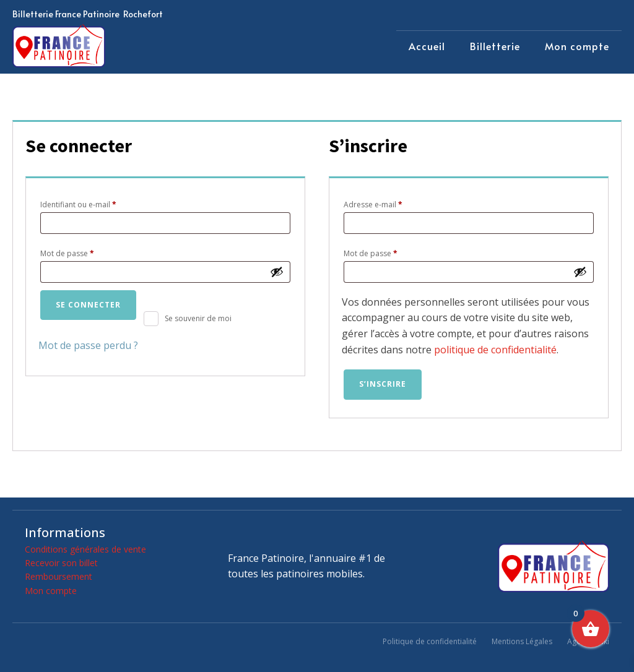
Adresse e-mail (393, 204)
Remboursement (59, 576)
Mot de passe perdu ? (88, 345)
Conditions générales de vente (85, 549)
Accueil (427, 46)
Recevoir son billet (61, 563)
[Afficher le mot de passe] (277, 272)
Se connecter (88, 305)
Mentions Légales (522, 641)
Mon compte (577, 46)
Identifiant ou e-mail (98, 204)
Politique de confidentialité (430, 641)
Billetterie (495, 46)
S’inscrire (383, 384)
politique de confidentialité (495, 350)
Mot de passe (87, 252)
